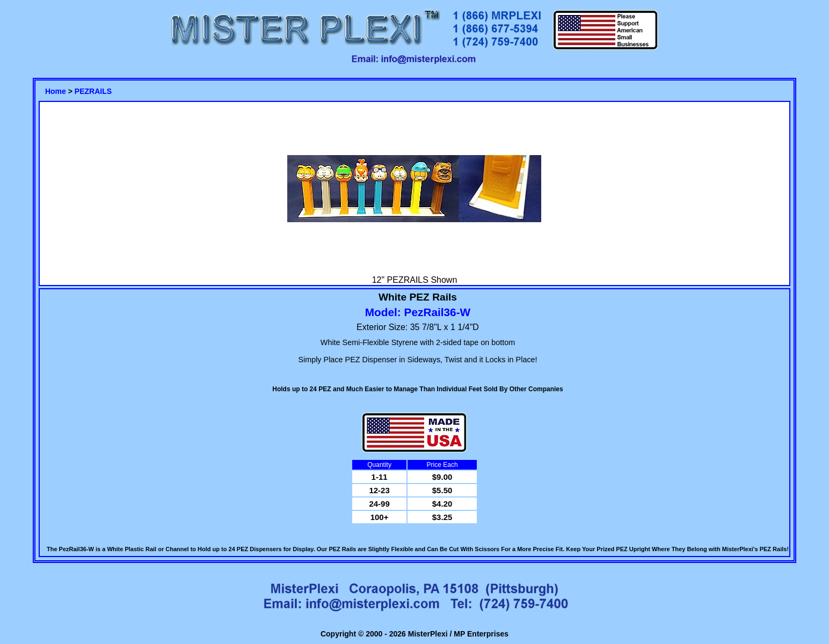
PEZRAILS (93, 91)
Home (56, 91)
